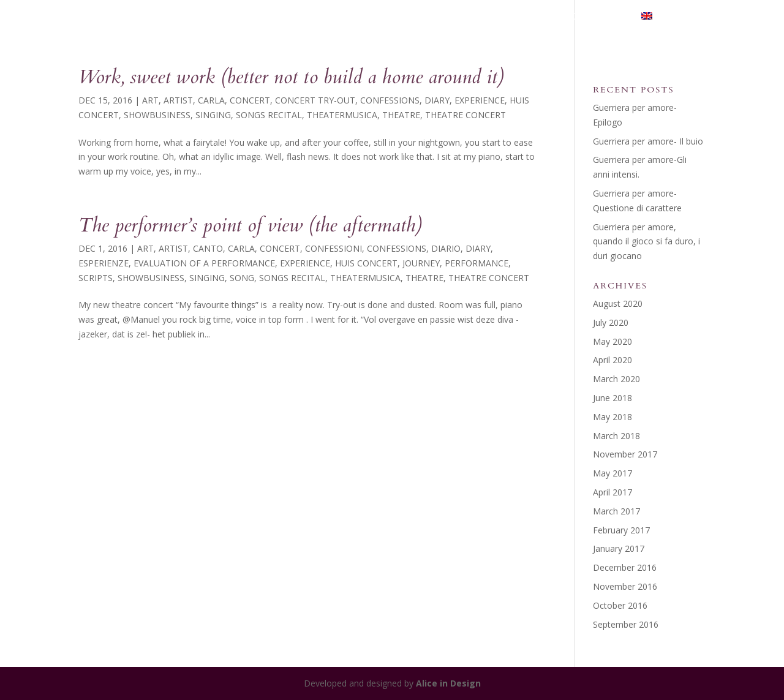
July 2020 (611, 322)
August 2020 (618, 303)
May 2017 (612, 473)
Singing (213, 115)
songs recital (269, 115)
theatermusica (342, 115)
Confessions (390, 100)
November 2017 (625, 454)
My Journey (386, 17)
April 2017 (612, 492)
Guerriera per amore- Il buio (648, 141)
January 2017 (619, 548)
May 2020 (612, 341)
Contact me (595, 17)
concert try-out (315, 100)
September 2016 (626, 624)
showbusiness (157, 115)
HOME (327, 17)
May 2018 (612, 417)
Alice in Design (448, 683)
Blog (536, 17)
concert (250, 100)
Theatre (401, 115)
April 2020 (612, 360)
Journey (421, 263)
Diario (446, 248)
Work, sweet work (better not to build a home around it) (291, 77)
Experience (480, 100)
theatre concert (466, 115)
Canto (208, 248)
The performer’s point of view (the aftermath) (250, 225)
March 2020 (616, 379)
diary (437, 100)
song (242, 278)
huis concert (366, 263)
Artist (178, 100)
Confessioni (334, 248)
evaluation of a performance (204, 263)
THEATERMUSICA (469, 17)
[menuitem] (674, 22)
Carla (211, 100)
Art (150, 100)
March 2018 (616, 436)
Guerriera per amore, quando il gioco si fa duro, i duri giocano (646, 242)
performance (477, 263)
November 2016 (625, 586)
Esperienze (104, 263)
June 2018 (612, 398)
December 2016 (625, 567)
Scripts (96, 278)
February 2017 (621, 530)
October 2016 (620, 605)
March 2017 (616, 511)
